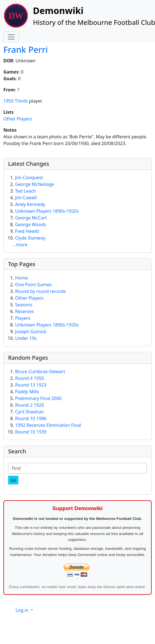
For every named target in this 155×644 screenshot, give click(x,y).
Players (23, 318)
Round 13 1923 (31, 385)
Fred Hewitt (27, 231)
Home (22, 278)
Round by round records (40, 291)
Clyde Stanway (30, 238)
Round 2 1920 (29, 405)
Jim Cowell (26, 198)
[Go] (13, 480)
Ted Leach (26, 191)
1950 (9, 101)
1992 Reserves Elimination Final (48, 425)
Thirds (21, 101)
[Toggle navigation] (11, 37)
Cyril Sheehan (29, 412)
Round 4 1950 (29, 378)
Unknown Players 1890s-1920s (47, 211)
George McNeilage (34, 184)
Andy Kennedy (30, 204)
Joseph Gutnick (31, 332)
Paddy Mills (27, 392)
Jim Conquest (29, 177)
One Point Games (33, 285)
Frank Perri (26, 50)
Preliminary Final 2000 (38, 398)
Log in (23, 610)
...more (20, 245)
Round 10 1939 (31, 432)
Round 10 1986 (31, 418)
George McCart (31, 218)
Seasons (24, 305)
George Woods (31, 224)
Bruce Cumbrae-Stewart (40, 371)
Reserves (24, 311)
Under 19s (26, 338)
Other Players (18, 119)
